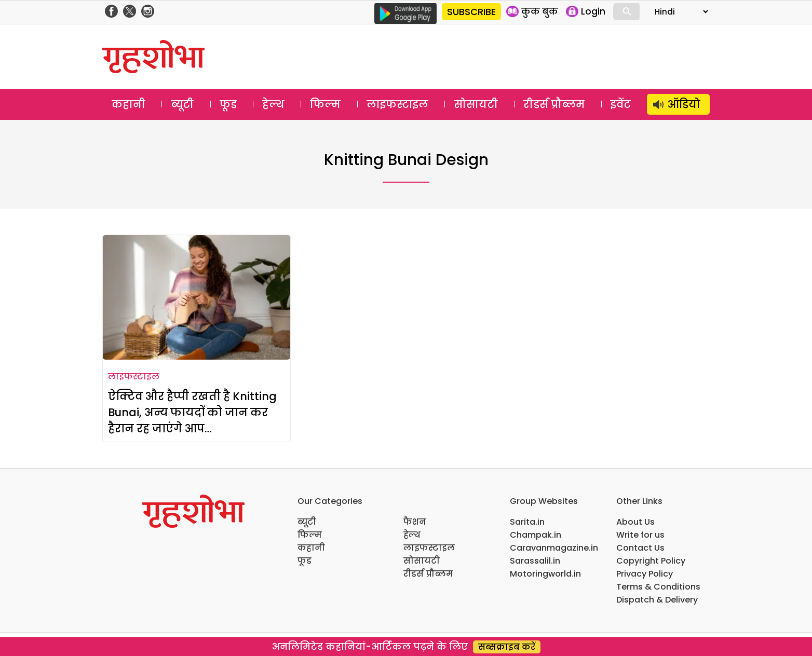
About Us (635, 522)
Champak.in (536, 535)
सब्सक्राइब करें (507, 647)
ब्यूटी (182, 104)
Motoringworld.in (545, 574)
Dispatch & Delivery (657, 600)
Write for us (640, 535)
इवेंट (621, 104)
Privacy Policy (645, 574)
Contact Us (640, 548)
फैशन (415, 522)
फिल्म (325, 104)
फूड (228, 104)
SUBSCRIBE (471, 12)
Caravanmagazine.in (554, 548)
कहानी (128, 104)
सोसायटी (476, 104)
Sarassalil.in (535, 561)
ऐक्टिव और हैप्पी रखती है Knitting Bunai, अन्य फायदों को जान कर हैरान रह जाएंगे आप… (192, 412)
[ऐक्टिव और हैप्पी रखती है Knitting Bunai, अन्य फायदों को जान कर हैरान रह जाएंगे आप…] (197, 297)
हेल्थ (273, 104)
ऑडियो (684, 104)
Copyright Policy (651, 561)
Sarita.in (527, 522)
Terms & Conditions (658, 587)
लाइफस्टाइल (397, 104)
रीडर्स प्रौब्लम (554, 104)
